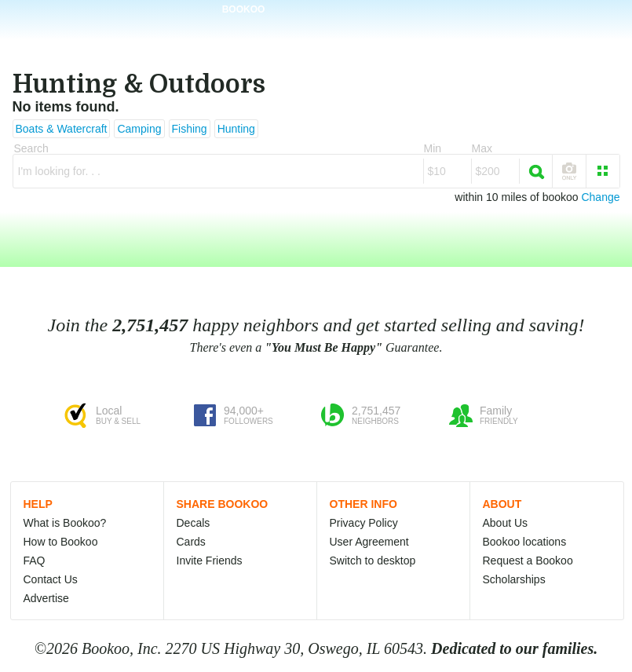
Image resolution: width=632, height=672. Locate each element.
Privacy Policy (364, 523)
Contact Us (51, 579)
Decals (194, 523)
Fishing (190, 129)
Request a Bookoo (528, 561)
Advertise (46, 598)
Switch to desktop (373, 561)
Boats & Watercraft (62, 129)
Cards (191, 542)
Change (600, 197)
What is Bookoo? (65, 523)
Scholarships (514, 579)
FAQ (35, 561)
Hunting (236, 129)
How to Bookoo (61, 542)
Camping (139, 129)
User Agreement (369, 542)
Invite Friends (210, 561)
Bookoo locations (525, 542)
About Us (506, 523)
